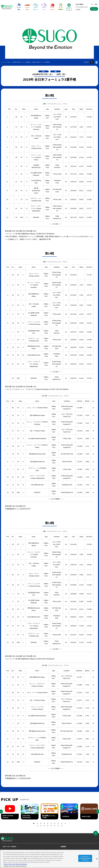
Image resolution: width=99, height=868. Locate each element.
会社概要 (65, 850)
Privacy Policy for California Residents (15, 865)
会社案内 (63, 847)
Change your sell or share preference (15, 867)
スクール (30, 850)
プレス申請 (93, 850)
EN (96, 4)
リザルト (16, 850)
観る (6, 850)
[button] (34, 823)
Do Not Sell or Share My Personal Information (85, 859)
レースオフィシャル (50, 850)
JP (92, 4)
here (25, 859)
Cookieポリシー (83, 850)
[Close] (97, 860)
